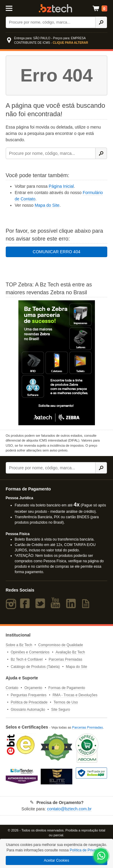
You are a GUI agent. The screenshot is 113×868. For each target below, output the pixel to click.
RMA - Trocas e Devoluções (75, 695)
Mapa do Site (47, 205)
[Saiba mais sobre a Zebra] (57, 363)
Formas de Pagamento (67, 688)
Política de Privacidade (29, 702)
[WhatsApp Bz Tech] (101, 857)
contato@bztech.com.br (69, 809)
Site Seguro (61, 710)
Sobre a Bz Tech (19, 645)
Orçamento (33, 688)
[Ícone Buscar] (101, 22)
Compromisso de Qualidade (61, 645)
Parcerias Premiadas (66, 659)
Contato (12, 688)
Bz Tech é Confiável (27, 659)
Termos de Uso (66, 702)
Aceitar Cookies (56, 860)
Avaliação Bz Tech (70, 652)
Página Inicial (61, 186)
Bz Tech (55, 8)
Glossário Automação (28, 710)
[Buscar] (51, 22)
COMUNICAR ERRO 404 (57, 252)
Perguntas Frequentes (29, 695)
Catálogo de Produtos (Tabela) (35, 667)
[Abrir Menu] (12, 8)
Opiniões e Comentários (30, 652)
